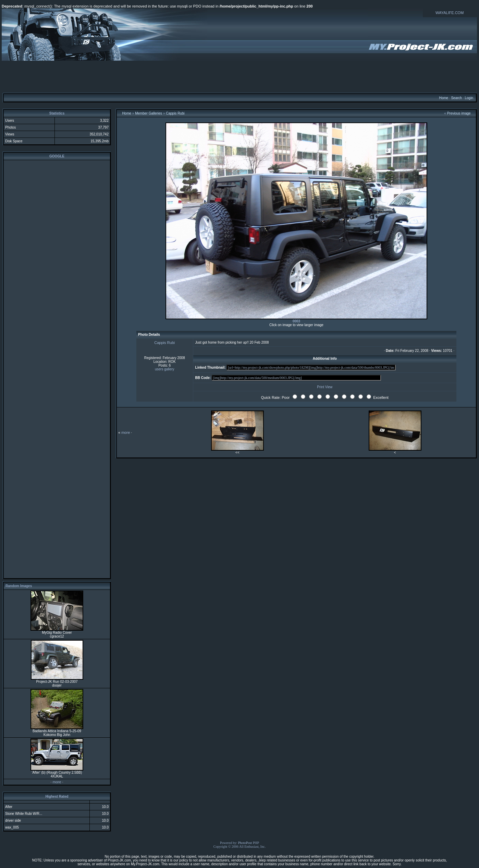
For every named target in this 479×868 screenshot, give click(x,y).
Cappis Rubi (175, 113)
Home (444, 98)
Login (469, 98)
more (57, 782)
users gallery (165, 369)
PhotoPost (245, 843)
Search (456, 98)
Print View (325, 387)
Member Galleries (149, 113)
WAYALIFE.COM (450, 13)
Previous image (459, 113)
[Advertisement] (240, 76)
